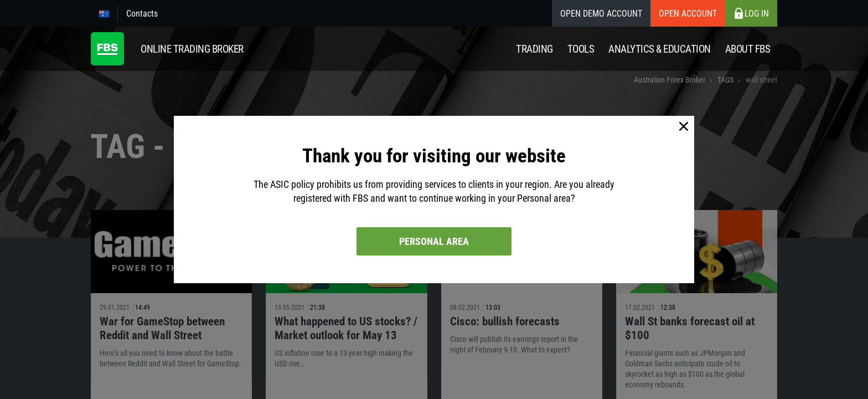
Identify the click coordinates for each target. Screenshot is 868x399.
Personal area (434, 241)
